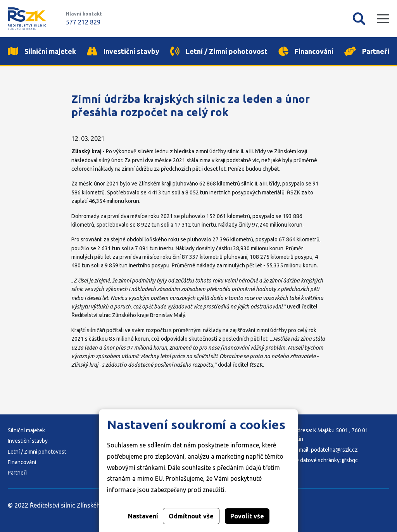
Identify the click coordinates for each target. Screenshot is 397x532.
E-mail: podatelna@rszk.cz (326, 450)
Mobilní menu (383, 19)
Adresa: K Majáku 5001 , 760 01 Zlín (331, 435)
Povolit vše (247, 516)
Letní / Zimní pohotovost (37, 452)
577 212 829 (83, 22)
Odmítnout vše (191, 516)
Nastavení (143, 516)
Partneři (17, 473)
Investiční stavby (28, 441)
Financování (22, 462)
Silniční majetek (26, 430)
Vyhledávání (359, 19)
